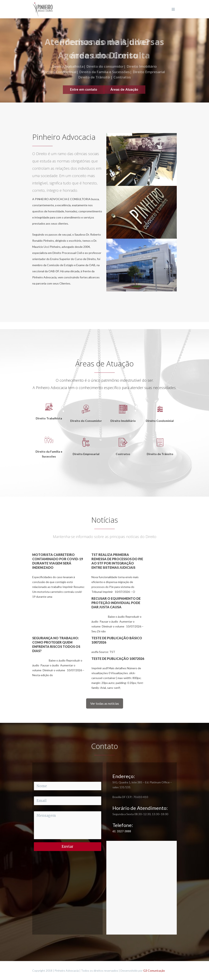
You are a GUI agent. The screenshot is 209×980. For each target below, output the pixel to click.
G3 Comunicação (154, 971)
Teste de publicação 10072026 (118, 659)
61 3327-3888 (122, 831)
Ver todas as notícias (105, 703)
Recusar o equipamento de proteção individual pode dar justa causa (116, 603)
